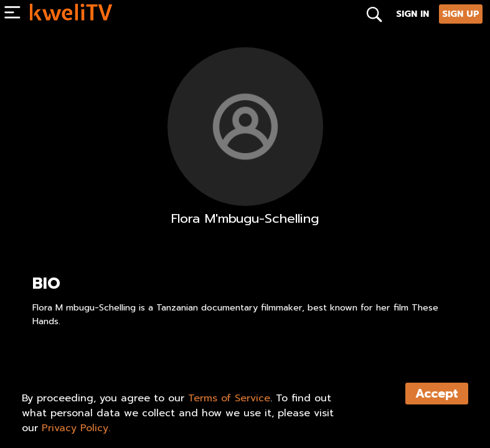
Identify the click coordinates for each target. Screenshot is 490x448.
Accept (437, 394)
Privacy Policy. (76, 428)
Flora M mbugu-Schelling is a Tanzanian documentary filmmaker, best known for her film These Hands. (235, 315)
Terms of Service (229, 398)
